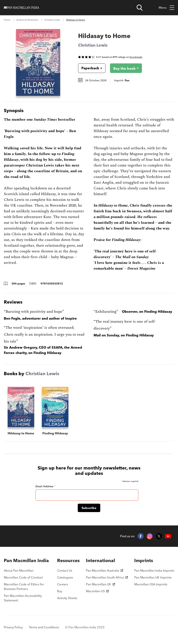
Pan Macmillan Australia (104, 570)
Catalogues (65, 577)
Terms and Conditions (44, 627)
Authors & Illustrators (27, 20)
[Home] (21, 8)
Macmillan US (97, 591)
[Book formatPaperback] (89, 68)
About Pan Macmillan (19, 570)
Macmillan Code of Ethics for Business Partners (24, 587)
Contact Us (65, 570)
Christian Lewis (52, 20)
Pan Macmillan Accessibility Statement (23, 598)
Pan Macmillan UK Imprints (153, 577)
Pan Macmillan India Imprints (154, 570)
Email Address (45, 486)
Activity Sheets (67, 598)
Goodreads (136, 57)
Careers (63, 584)
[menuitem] (27, 561)
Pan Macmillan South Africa (107, 577)
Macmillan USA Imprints (151, 584)
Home (7, 20)
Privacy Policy (13, 627)
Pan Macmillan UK (100, 584)
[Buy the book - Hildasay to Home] (123, 68)
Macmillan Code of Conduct (23, 577)
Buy (60, 591)
